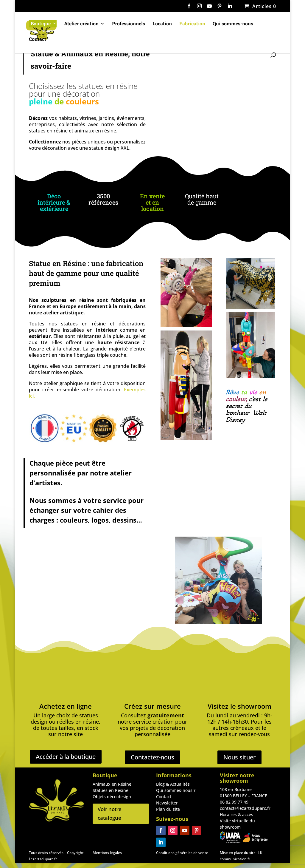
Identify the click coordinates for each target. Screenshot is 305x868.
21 (224, 613)
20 (218, 613)
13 (237, 606)
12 (232, 606)
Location (162, 25)
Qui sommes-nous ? (176, 790)
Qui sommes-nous (233, 25)
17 (257, 606)
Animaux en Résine (112, 784)
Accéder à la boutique (66, 757)
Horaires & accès (236, 814)
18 (208, 613)
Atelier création (81, 25)
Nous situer (239, 757)
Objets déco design (112, 797)
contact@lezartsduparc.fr (245, 808)
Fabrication (192, 25)
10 (222, 606)
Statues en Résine (111, 790)
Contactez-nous (152, 757)
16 (252, 606)
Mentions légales (107, 853)
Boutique (41, 24)
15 (247, 606)
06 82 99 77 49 (234, 802)
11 (227, 606)
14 (242, 606)
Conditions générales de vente (182, 853)
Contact (38, 40)
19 (213, 613)
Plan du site (168, 809)
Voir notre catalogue (110, 813)
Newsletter (167, 803)
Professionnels (129, 25)
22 (229, 613)
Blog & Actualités (173, 784)
